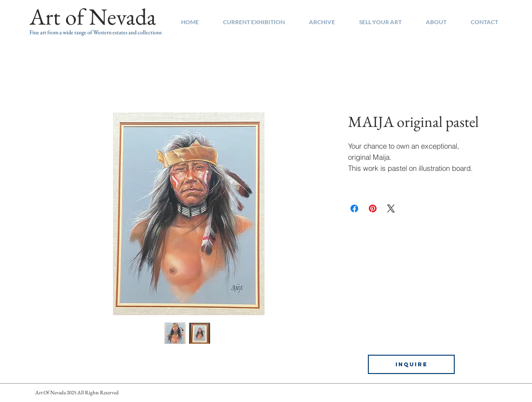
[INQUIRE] (411, 364)
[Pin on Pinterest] (373, 208)
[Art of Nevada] (93, 17)
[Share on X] (391, 208)
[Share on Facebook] (354, 208)
